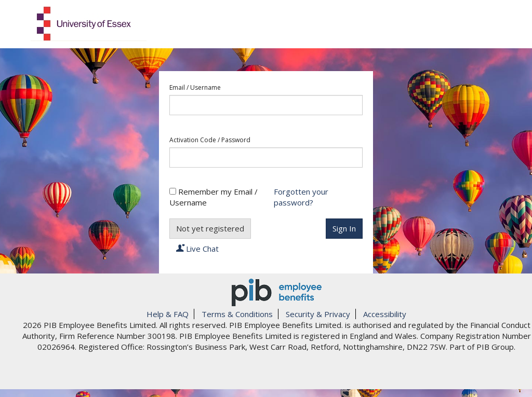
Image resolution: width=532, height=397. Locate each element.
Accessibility (385, 314)
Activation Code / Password (210, 140)
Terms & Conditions (237, 314)
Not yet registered (210, 228)
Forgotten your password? (301, 197)
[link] (276, 373)
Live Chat (197, 249)
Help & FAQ (168, 314)
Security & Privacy (318, 314)
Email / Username (195, 88)
